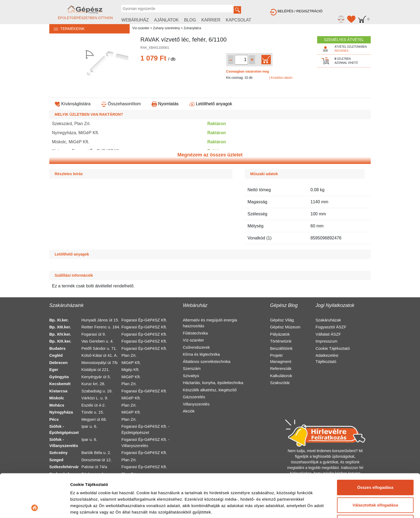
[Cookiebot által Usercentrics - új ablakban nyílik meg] (35, 508)
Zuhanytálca (192, 28)
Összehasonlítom (121, 104)
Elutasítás (375, 482)
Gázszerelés (194, 397)
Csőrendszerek (196, 347)
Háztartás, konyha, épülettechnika (213, 383)
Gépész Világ (282, 320)
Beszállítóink (281, 348)
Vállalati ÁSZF (328, 334)
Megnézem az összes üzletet (210, 155)
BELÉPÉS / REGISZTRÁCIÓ (296, 11)
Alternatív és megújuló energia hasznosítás (210, 323)
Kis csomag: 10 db (239, 78)
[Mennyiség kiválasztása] (241, 60)
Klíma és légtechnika (201, 354)
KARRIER (211, 20)
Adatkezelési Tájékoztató (327, 358)
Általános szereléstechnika (207, 361)
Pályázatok (280, 334)
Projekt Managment (281, 358)
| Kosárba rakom (281, 78)
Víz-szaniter (141, 28)
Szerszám (192, 368)
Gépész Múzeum (285, 327)
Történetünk (281, 341)
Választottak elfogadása (375, 464)
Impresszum (327, 341)
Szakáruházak (328, 320)
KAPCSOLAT (239, 20)
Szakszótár (280, 383)
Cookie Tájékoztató (333, 348)
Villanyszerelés (196, 404)
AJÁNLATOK (166, 20)
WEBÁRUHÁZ (135, 20)
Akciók (189, 411)
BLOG (190, 20)
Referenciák (281, 368)
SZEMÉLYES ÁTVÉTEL (344, 40)
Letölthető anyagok (211, 104)
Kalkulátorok (281, 376)
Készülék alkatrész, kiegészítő (210, 390)
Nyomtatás (165, 104)
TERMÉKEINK (67, 29)
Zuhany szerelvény (166, 28)
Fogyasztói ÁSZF (331, 327)
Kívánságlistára (73, 104)
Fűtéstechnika (195, 333)
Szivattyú (191, 376)
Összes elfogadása (375, 447)
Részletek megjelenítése (94, 507)
